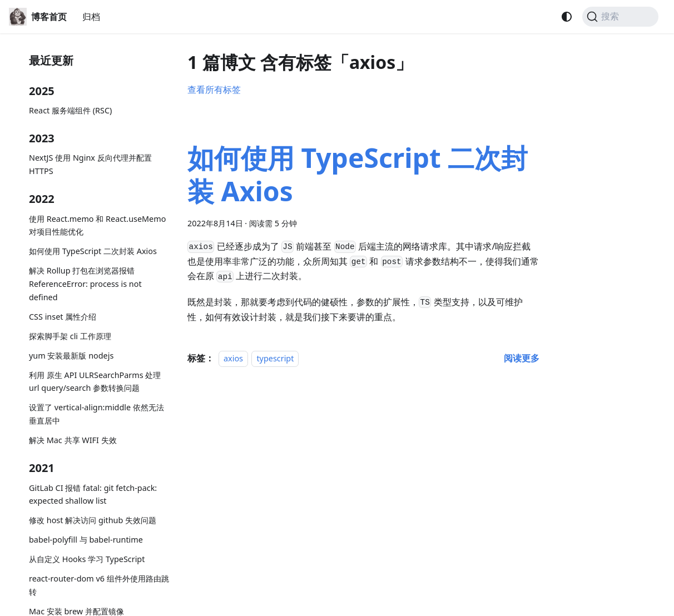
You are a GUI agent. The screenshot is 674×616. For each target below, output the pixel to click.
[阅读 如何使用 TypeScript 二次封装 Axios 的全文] (522, 358)
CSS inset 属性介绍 (63, 317)
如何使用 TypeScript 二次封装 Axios (93, 251)
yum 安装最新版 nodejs (71, 356)
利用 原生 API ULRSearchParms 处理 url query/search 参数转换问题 (95, 382)
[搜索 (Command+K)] (620, 17)
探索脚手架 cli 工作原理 (70, 336)
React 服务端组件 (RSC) (70, 110)
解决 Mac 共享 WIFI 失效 (73, 440)
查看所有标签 (214, 90)
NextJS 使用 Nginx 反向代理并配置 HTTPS (90, 164)
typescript (275, 358)
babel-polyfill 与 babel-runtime (86, 540)
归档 (91, 17)
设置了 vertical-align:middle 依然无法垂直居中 (96, 414)
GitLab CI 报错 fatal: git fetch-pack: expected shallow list (93, 495)
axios (233, 358)
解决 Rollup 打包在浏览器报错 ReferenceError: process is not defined (85, 284)
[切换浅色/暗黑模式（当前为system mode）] (567, 17)
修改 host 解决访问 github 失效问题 (93, 520)
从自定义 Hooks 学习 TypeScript (87, 559)
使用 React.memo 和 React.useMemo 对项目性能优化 (97, 225)
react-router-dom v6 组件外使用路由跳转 (99, 585)
